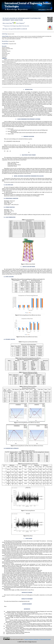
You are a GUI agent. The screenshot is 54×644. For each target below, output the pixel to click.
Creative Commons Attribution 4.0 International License (37, 639)
